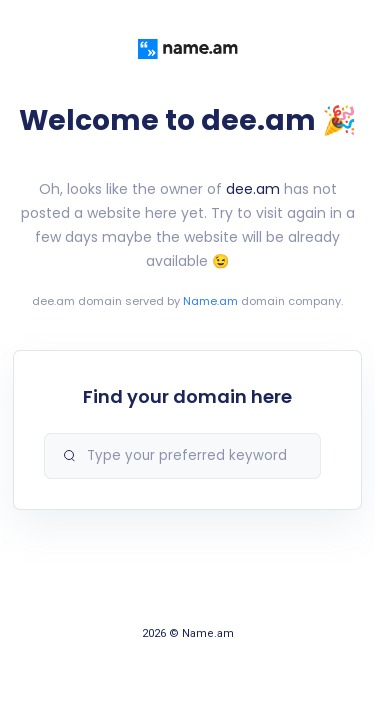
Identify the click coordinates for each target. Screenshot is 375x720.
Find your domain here (187, 396)
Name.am (210, 301)
